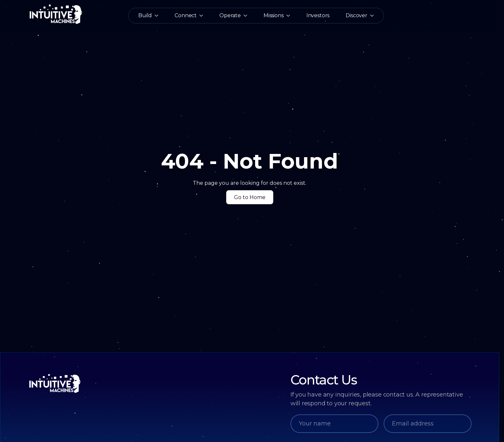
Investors (318, 16)
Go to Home (250, 197)
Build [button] (148, 16)
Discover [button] (360, 16)
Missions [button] (277, 16)
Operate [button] (233, 16)
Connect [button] (189, 16)
